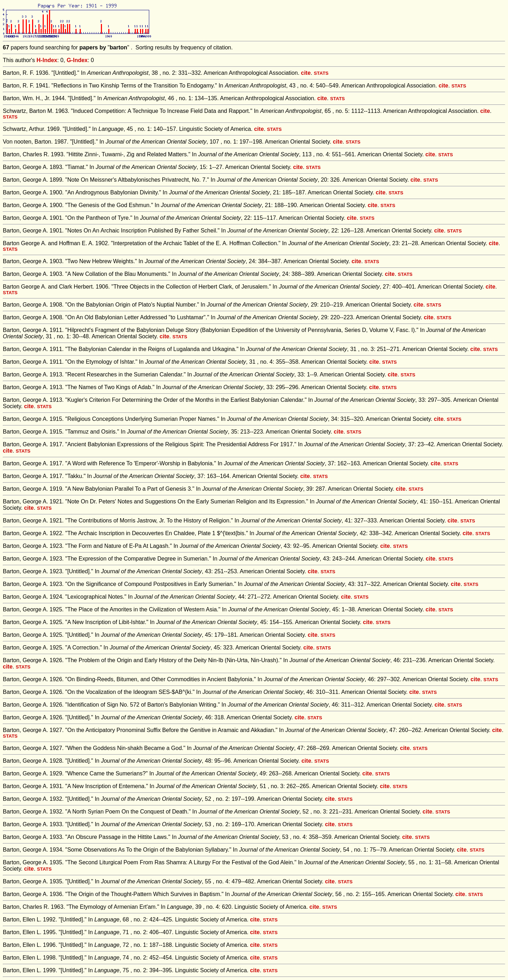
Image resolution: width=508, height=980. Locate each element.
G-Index (77, 60)
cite (306, 73)
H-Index (47, 60)
